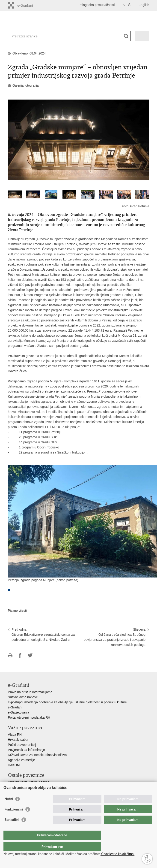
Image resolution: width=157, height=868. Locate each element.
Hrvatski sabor (18, 740)
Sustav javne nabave (23, 697)
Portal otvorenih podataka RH (29, 717)
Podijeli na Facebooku (20, 655)
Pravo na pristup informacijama (30, 692)
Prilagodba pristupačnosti (96, 5)
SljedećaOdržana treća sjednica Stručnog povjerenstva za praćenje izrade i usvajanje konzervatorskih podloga (115, 637)
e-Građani (15, 707)
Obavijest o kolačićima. (117, 854)
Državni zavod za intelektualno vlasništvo (37, 755)
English (144, 5)
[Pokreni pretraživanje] (126, 36)
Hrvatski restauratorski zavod (29, 782)
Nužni (9, 808)
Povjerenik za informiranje (26, 750)
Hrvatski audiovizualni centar (28, 787)
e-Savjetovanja (19, 712)
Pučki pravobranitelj (22, 745)
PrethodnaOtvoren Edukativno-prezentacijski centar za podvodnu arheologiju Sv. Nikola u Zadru (43, 635)
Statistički (12, 829)
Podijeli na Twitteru (30, 655)
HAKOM (14, 765)
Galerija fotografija (26, 85)
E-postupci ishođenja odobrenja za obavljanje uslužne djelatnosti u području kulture (67, 702)
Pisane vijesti (17, 611)
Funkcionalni (14, 819)
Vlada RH (15, 735)
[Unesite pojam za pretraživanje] (28, 36)
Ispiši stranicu (10, 655)
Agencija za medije (21, 760)
